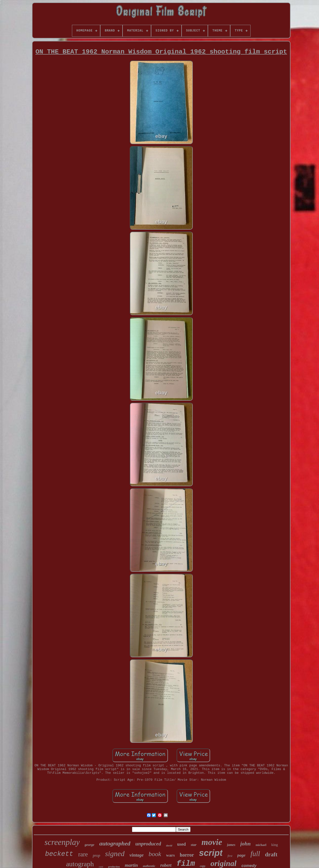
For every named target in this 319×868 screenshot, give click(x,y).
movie (212, 842)
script (211, 853)
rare (83, 854)
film (186, 864)
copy (203, 866)
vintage (137, 855)
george (89, 845)
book (155, 854)
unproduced (148, 844)
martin (131, 865)
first (230, 856)
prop (96, 855)
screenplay (62, 842)
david (169, 845)
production (114, 867)
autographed (115, 843)
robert (166, 865)
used (181, 844)
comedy (249, 866)
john (246, 844)
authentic (149, 866)
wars (171, 855)
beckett (59, 854)
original (223, 863)
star (194, 845)
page (241, 855)
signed (115, 853)
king (275, 845)
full (255, 854)
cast (101, 867)
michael (261, 845)
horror (187, 855)
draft (271, 854)
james (231, 845)
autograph (80, 864)
